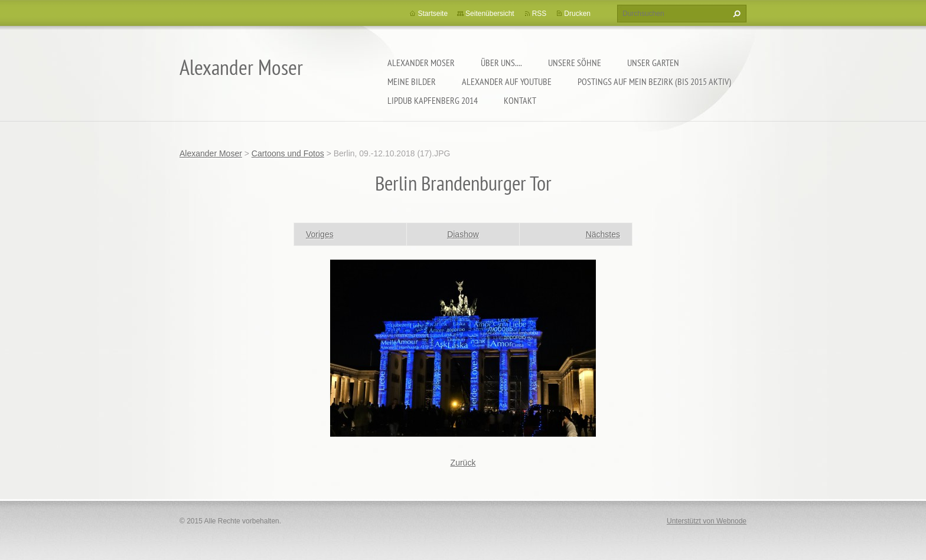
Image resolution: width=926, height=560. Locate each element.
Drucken (577, 14)
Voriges (320, 234)
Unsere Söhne (575, 63)
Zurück (463, 463)
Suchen (735, 14)
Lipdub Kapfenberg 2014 (433, 100)
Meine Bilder (412, 81)
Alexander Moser (421, 63)
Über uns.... (501, 63)
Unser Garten (653, 63)
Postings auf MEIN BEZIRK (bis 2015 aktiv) (654, 81)
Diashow (463, 234)
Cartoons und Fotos (288, 153)
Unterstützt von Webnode (707, 521)
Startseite (433, 14)
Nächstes (603, 234)
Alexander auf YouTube (507, 81)
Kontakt (520, 100)
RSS (539, 14)
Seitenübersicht (490, 14)
